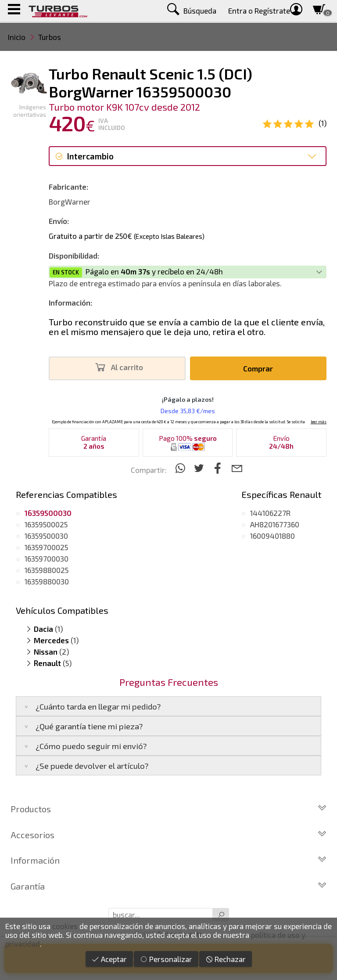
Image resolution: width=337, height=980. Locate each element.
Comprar (258, 368)
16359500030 (46, 536)
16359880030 (47, 581)
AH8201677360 (275, 524)
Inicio (17, 37)
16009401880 (272, 536)
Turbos (50, 37)
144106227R (270, 513)
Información (168, 860)
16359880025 (47, 570)
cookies (65, 926)
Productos (168, 809)
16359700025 (46, 547)
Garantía (168, 886)
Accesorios (168, 835)
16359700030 (47, 558)
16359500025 (46, 524)
